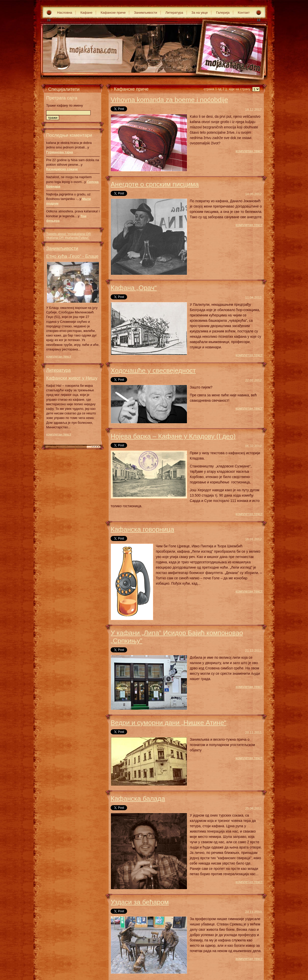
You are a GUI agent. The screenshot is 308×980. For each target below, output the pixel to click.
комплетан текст (59, 356)
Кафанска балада (138, 799)
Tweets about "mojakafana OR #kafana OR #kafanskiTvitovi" (69, 236)
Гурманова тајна (59, 152)
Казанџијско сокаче (62, 169)
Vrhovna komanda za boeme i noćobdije (169, 100)
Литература (174, 13)
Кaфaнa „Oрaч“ (134, 288)
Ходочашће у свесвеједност (153, 370)
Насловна (65, 13)
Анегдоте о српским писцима (155, 184)
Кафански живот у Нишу (72, 378)
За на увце (200, 13)
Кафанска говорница (142, 529)
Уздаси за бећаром (140, 902)
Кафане (86, 13)
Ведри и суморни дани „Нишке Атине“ (168, 723)
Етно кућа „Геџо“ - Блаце (72, 256)
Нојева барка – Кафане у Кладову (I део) (173, 436)
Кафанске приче (113, 13)
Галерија (223, 13)
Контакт (244, 13)
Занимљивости (146, 13)
